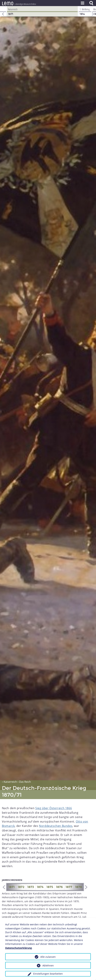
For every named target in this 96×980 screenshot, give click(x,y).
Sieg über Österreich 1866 (54, 799)
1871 (12, 878)
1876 (59, 878)
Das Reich (25, 773)
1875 (50, 878)
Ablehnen (48, 965)
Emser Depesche (59, 916)
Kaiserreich (10, 773)
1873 (31, 878)
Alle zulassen (48, 957)
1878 (79, 878)
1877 (69, 878)
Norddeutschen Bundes (56, 817)
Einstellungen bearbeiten (48, 974)
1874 (40, 878)
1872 (21, 878)
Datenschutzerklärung (19, 948)
